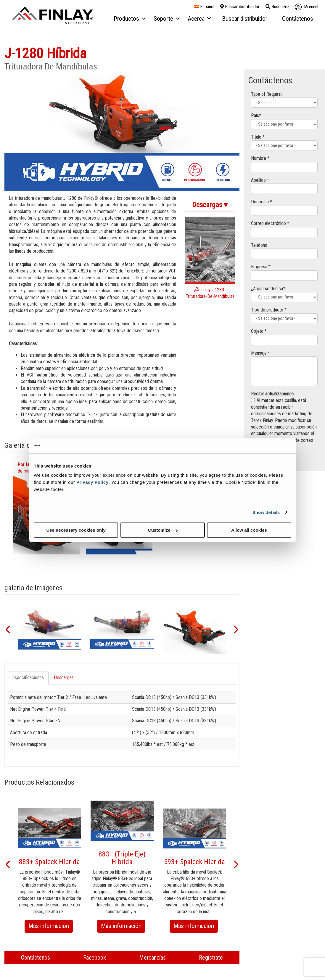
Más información (51, 927)
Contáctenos (36, 958)
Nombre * (260, 158)
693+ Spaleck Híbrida (194, 862)
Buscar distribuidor (240, 7)
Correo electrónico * (270, 223)
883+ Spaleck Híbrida (49, 862)
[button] (7, 629)
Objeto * (259, 331)
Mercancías (152, 958)
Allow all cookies (249, 530)
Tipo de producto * (269, 310)
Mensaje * (260, 353)
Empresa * (261, 267)
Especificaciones (28, 678)
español (204, 7)
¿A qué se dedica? (268, 289)
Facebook (95, 958)
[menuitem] (129, 19)
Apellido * (260, 180)
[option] (50, 629)
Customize (163, 530)
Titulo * (258, 137)
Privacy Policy (92, 482)
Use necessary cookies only (76, 530)
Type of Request (266, 94)
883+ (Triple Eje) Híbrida (122, 858)
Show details (266, 512)
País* (256, 115)
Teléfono (259, 245)
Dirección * (262, 202)
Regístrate (211, 958)
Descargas (64, 678)
